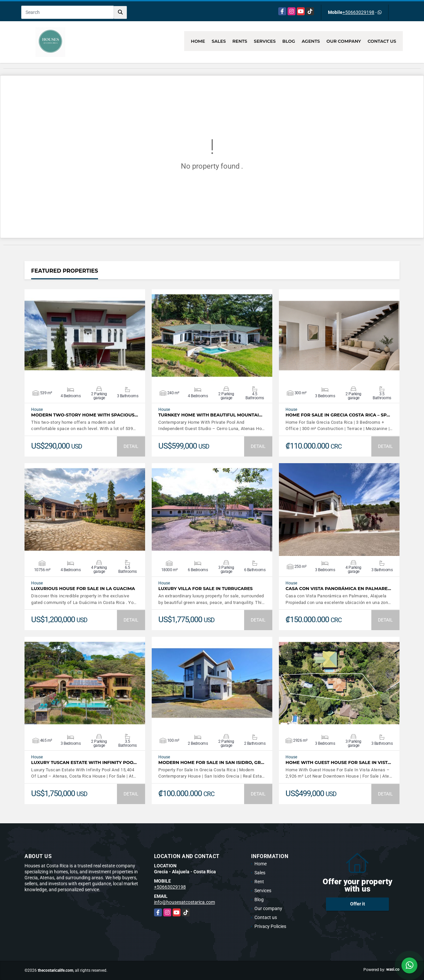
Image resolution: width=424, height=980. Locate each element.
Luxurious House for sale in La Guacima (83, 589)
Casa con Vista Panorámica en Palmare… (338, 589)
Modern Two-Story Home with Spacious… (85, 415)
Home (198, 41)
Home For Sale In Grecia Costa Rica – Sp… (338, 415)
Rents (240, 41)
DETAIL (131, 446)
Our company (344, 41)
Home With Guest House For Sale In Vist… (338, 762)
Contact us (382, 41)
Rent (259, 882)
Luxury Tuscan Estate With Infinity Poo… (84, 762)
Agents (311, 41)
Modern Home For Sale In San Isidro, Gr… (211, 762)
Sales (219, 41)
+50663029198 (358, 12)
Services (265, 41)
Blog (289, 41)
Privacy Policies (270, 926)
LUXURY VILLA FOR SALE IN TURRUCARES (206, 589)
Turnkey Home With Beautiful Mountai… (210, 415)
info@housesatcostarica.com (185, 902)
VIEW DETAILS (85, 336)
